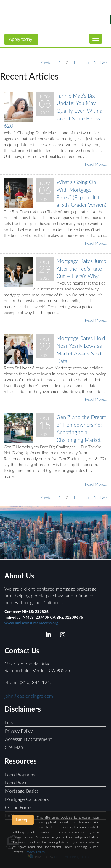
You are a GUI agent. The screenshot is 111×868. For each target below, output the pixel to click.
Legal (10, 722)
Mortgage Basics (22, 791)
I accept (23, 820)
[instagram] (63, 636)
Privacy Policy (19, 731)
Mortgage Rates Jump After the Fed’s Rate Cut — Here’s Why (81, 268)
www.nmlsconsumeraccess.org (31, 623)
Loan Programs (20, 774)
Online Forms (19, 807)
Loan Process (18, 782)
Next (104, 62)
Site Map (14, 747)
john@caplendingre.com (29, 696)
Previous (48, 62)
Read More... (96, 164)
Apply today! (21, 39)
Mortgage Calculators (27, 799)
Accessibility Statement (28, 739)
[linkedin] (48, 636)
